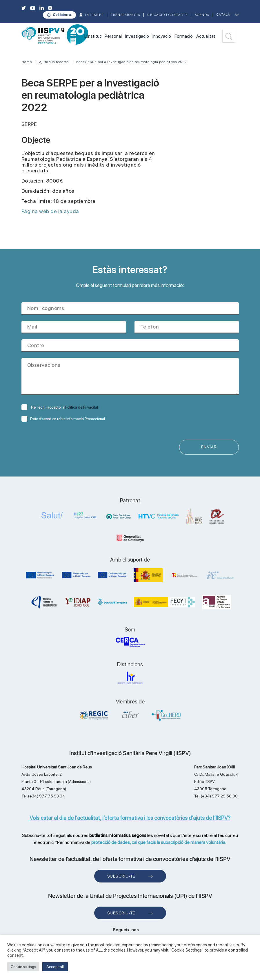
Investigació (137, 36)
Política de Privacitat (82, 407)
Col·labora (62, 15)
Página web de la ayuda (50, 211)
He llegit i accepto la (60, 407)
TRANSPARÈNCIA (126, 15)
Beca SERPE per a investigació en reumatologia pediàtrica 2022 (132, 62)
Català (223, 15)
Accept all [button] (55, 967)
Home (27, 62)
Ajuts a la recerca (54, 62)
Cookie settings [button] (23, 967)
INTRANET (94, 15)
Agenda (202, 15)
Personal (113, 36)
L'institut (93, 36)
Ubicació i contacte (168, 15)
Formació (184, 36)
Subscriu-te (121, 876)
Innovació (162, 36)
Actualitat (206, 36)
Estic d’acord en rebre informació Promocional (63, 419)
